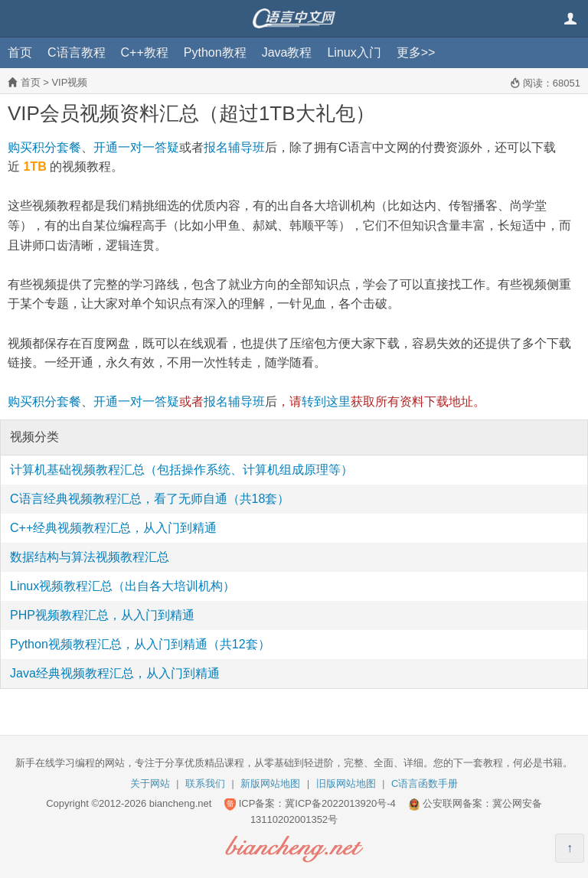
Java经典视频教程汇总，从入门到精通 (115, 673)
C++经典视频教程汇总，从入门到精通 (113, 528)
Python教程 (215, 52)
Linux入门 (354, 52)
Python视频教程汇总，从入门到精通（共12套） (140, 644)
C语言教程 (77, 52)
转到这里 (326, 401)
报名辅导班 (234, 147)
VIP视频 (69, 82)
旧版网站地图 (346, 783)
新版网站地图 (270, 783)
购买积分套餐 (44, 147)
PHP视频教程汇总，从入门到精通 (102, 615)
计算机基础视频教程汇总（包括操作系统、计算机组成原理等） (181, 470)
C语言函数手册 (425, 783)
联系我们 (205, 783)
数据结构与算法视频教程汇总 (90, 557)
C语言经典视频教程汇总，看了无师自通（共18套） (150, 499)
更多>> (416, 52)
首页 (20, 52)
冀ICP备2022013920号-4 (340, 803)
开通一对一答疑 (136, 147)
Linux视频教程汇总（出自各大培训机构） (122, 586)
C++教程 (145, 52)
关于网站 (150, 783)
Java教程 (287, 52)
